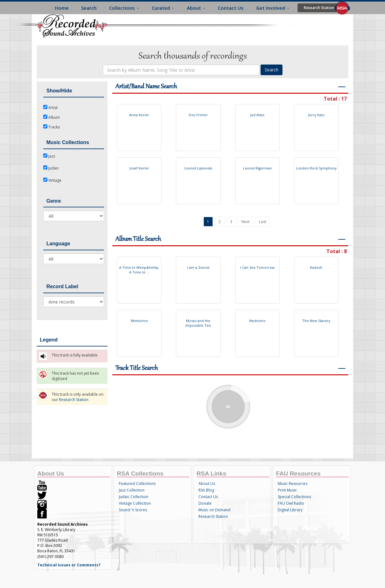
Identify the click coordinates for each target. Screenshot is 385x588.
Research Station (319, 8)
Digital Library (290, 510)
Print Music (287, 490)
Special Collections (294, 497)
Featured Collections (137, 484)
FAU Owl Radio (291, 503)
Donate (205, 503)
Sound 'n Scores (133, 510)
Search (89, 8)
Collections (124, 8)
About (196, 8)
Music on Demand (214, 510)
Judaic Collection (134, 497)
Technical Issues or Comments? (69, 565)
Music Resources (293, 484)
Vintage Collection (135, 503)
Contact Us (231, 8)
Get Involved (273, 8)
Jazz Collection (132, 490)
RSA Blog (206, 490)
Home (62, 8)
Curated (163, 8)
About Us (207, 484)
